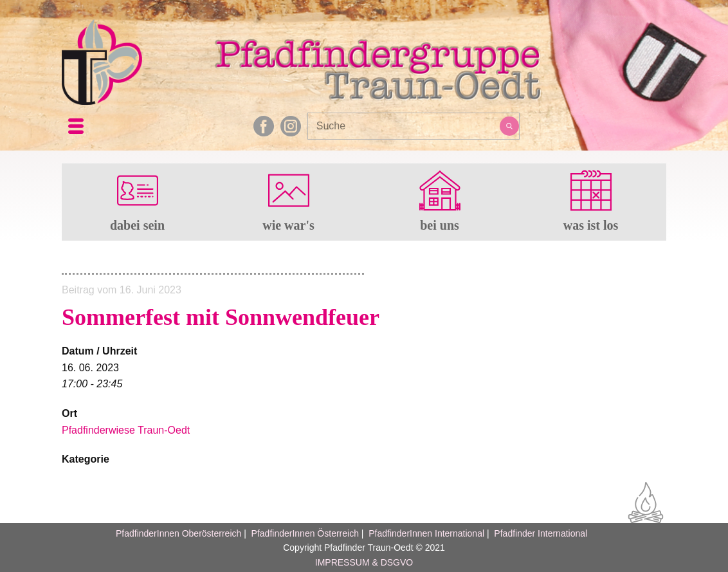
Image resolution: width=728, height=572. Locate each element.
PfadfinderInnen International (426, 533)
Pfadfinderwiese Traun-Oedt (126, 430)
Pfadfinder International (539, 533)
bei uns (440, 225)
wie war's (288, 225)
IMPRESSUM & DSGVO (364, 562)
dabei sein (137, 225)
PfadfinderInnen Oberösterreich (178, 533)
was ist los (591, 225)
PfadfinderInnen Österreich (305, 533)
